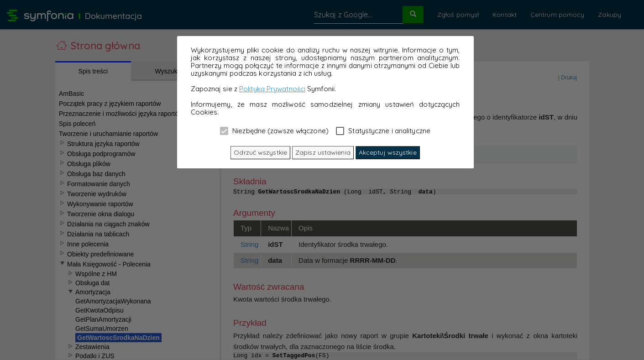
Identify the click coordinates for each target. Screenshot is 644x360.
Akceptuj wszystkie (388, 152)
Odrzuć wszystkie (260, 152)
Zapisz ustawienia (323, 152)
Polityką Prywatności (272, 89)
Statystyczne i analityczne (383, 130)
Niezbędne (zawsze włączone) (274, 130)
